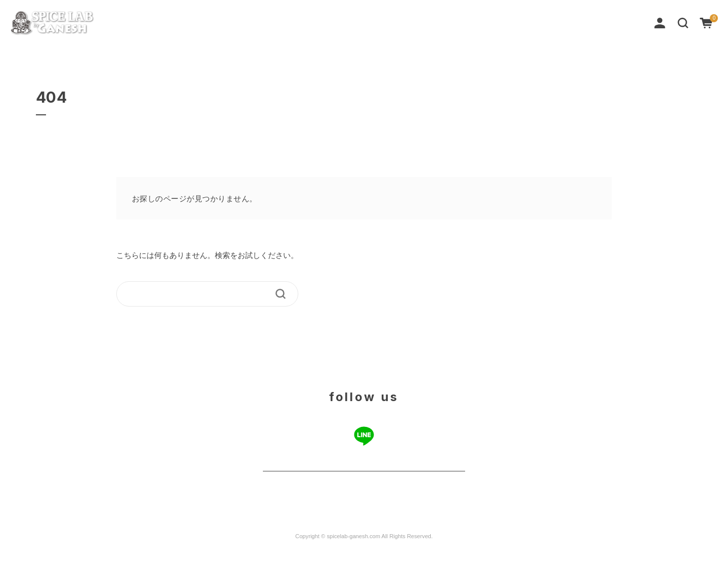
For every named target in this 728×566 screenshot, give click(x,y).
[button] (683, 22)
